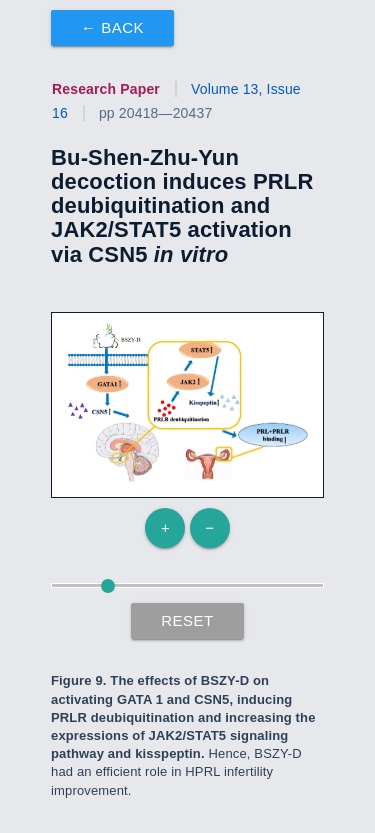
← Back (112, 27)
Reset (187, 620)
